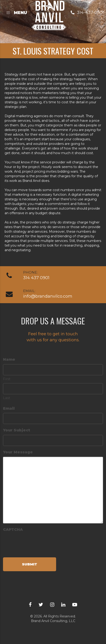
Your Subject (17, 430)
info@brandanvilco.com (48, 296)
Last (7, 398)
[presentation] (38, 543)
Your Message (18, 452)
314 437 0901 (36, 278)
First (7, 379)
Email (9, 408)
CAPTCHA (13, 530)
